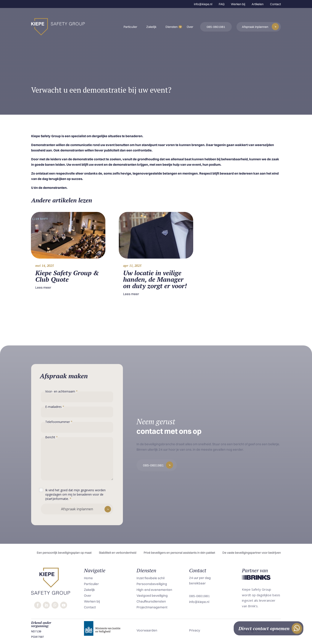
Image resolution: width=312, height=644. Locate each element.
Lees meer (43, 287)
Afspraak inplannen (255, 27)
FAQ (222, 4)
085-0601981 (216, 27)
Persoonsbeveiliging (152, 584)
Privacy (195, 630)
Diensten (172, 27)
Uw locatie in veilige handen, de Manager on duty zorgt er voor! (155, 279)
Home (88, 578)
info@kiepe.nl (203, 4)
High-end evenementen (154, 590)
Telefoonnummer (59, 422)
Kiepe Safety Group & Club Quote (67, 276)
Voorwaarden (147, 630)
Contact (275, 4)
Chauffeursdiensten (151, 601)
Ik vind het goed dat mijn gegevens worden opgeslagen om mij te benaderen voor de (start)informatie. (75, 494)
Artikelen (258, 4)
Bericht (51, 437)
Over (190, 27)
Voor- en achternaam (61, 391)
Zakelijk (151, 27)
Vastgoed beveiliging (152, 596)
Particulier (130, 27)
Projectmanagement (152, 607)
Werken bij (238, 4)
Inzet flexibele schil (150, 578)
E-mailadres (55, 407)
